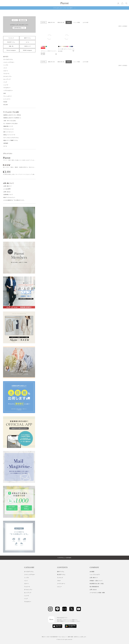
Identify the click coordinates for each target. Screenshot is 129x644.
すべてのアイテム (8, 59)
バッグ (5, 82)
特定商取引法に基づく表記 (97, 584)
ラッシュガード (8, 96)
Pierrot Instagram (11, 50)
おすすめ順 (86, 22)
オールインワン (8, 76)
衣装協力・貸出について (96, 581)
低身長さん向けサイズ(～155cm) (12, 115)
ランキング (11, 38)
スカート (6, 71)
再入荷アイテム (11, 42)
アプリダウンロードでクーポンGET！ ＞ (65, 8)
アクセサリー (7, 88)
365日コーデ (27, 46)
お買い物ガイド (8, 186)
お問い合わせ (7, 192)
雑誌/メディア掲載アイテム (11, 140)
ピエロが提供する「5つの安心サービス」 (14, 200)
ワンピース (6, 74)
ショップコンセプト (95, 575)
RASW (5, 102)
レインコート (7, 99)
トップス (6, 65)
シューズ (6, 85)
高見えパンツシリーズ (9, 135)
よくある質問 (7, 189)
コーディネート (61, 584)
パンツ (5, 68)
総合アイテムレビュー (9, 197)
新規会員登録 (23, 20)
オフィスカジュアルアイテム (11, 138)
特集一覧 (11, 46)
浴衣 (5, 93)
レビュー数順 (77, 22)
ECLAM (6, 105)
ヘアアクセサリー (8, 91)
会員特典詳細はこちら (19, 28)
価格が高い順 (61, 22)
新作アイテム (28, 38)
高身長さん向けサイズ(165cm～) (12, 118)
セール (28, 42)
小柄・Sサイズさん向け (10, 121)
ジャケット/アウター (9, 62)
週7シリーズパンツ (9, 132)
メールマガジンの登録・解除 (97, 593)
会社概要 (92, 572)
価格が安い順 (51, 22)
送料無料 (6, 143)
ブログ (59, 581)
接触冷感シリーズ (8, 126)
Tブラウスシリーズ (9, 129)
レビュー (59, 587)
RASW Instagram (28, 50)
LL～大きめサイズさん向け (11, 124)
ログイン (15, 20)
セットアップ (7, 79)
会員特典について (8, 195)
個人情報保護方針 (94, 587)
